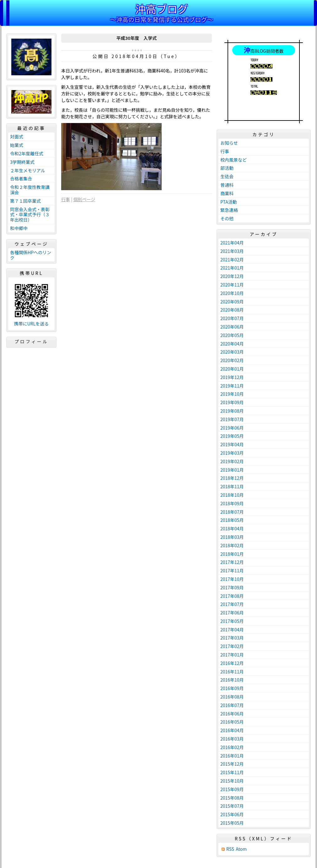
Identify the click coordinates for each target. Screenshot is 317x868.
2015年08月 (232, 798)
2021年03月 (232, 251)
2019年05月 (232, 436)
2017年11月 (232, 571)
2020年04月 (232, 344)
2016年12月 (232, 663)
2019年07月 (232, 419)
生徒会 (227, 176)
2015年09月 (232, 789)
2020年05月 (232, 335)
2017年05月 (232, 621)
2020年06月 (232, 327)
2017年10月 (232, 579)
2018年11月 (232, 486)
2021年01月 (232, 268)
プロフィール (31, 341)
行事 (66, 199)
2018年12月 (232, 478)
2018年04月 (232, 528)
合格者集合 (21, 179)
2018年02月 (232, 545)
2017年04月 (232, 630)
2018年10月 (232, 495)
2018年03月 (232, 537)
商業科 (227, 193)
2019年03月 (232, 453)
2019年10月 (232, 394)
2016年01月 (232, 756)
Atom (241, 849)
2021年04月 (232, 243)
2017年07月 (232, 604)
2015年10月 (232, 781)
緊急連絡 (229, 210)
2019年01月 (232, 470)
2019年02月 (232, 461)
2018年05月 (232, 520)
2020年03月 (232, 352)
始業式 (17, 145)
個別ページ (84, 199)
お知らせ (229, 143)
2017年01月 (232, 655)
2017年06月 (232, 613)
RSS (230, 849)
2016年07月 (232, 705)
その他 (227, 218)
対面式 (17, 137)
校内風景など (234, 160)
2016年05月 (232, 722)
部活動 (227, 168)
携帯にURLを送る (32, 324)
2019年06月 (232, 428)
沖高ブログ (162, 9)
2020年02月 (232, 360)
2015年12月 (232, 764)
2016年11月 (232, 672)
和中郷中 (19, 228)
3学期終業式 (22, 162)
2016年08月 (232, 697)
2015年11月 (232, 772)
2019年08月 (232, 411)
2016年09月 (232, 688)
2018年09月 (232, 503)
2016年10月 (232, 680)
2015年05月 (232, 823)
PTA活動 (229, 202)
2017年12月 (232, 562)
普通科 (227, 185)
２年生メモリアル (28, 170)
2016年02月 (232, 747)
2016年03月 (232, 739)
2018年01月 (232, 554)
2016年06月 (232, 714)
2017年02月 (232, 646)
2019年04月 (232, 444)
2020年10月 (232, 293)
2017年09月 (232, 587)
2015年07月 (232, 806)
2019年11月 (232, 386)
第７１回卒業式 (25, 201)
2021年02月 (232, 260)
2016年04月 (232, 730)
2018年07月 (232, 512)
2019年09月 (232, 402)
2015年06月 (232, 814)
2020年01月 (232, 369)
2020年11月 (232, 285)
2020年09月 (232, 302)
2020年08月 (232, 310)
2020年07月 (232, 318)
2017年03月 (232, 638)
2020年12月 (232, 276)
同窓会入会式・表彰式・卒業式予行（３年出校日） (30, 215)
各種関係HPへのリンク (31, 255)
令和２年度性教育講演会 (30, 190)
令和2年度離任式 (27, 153)
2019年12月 (232, 377)
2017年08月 (232, 596)
